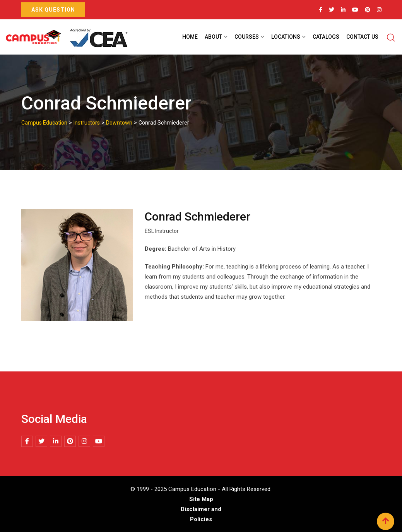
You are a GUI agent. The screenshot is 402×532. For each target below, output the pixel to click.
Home (190, 37)
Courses (247, 37)
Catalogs (326, 37)
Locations (286, 37)
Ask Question (53, 10)
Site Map (201, 499)
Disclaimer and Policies (201, 514)
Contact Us (362, 37)
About (213, 37)
